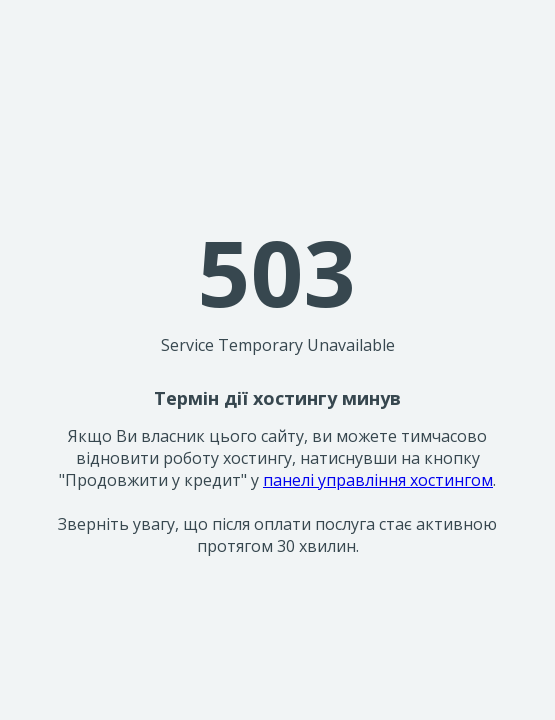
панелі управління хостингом (378, 480)
